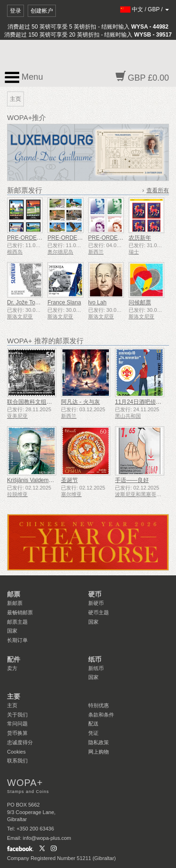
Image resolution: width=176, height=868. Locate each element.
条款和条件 (101, 715)
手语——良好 (132, 480)
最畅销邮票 (20, 612)
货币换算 (17, 733)
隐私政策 (99, 742)
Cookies (16, 752)
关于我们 (17, 715)
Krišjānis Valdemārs (32, 480)
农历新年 (140, 238)
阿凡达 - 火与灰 (80, 402)
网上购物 (99, 752)
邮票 (14, 594)
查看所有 (158, 190)
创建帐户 (42, 11)
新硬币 (96, 603)
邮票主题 (17, 622)
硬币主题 (99, 612)
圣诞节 (69, 480)
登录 (15, 11)
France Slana (64, 302)
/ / (145, 9)
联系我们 (17, 761)
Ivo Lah (97, 302)
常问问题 (17, 724)
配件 (14, 659)
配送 (93, 724)
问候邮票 (140, 302)
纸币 (95, 659)
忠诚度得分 (20, 742)
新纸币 (96, 668)
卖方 (12, 668)
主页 (12, 705)
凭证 (93, 733)
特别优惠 (99, 705)
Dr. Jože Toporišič (29, 302)
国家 (12, 631)
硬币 (95, 594)
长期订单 (17, 640)
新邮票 (15, 603)
